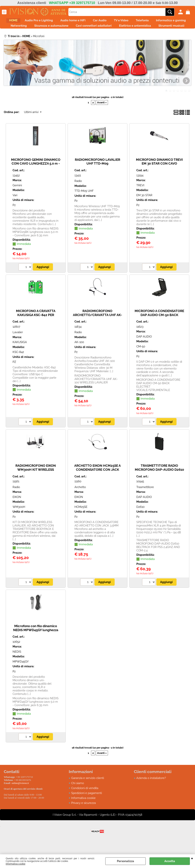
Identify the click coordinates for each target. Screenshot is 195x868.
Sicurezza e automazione (108, 30)
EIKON (17, 510)
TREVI (140, 199)
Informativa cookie (16, 864)
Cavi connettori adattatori (155, 30)
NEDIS (17, 665)
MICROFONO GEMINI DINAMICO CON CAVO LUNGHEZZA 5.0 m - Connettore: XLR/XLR (36, 177)
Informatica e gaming (37, 30)
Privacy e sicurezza (84, 817)
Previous (6, 78)
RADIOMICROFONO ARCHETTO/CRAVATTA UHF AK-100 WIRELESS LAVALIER (97, 328)
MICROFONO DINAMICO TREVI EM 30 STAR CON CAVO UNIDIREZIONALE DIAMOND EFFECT (159, 179)
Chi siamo (78, 797)
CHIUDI (192, 858)
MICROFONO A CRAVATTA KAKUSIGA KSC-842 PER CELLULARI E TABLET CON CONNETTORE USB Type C (36, 330)
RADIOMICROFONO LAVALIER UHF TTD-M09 (97, 175)
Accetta (170, 861)
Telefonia (171, 22)
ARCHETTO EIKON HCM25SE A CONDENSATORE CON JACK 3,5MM (97, 483)
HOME (22, 22)
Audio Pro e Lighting (52, 22)
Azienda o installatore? (151, 792)
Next (189, 78)
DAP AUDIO (144, 350)
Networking (72, 30)
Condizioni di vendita (85, 802)
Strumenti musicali (119, 38)
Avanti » (102, 116)
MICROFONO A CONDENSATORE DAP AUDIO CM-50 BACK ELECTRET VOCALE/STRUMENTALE (159, 330)
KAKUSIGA (20, 356)
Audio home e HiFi (90, 22)
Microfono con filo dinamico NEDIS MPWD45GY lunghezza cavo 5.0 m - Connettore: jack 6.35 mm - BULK (36, 645)
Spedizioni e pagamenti (87, 807)
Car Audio (120, 22)
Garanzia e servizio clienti (88, 792)
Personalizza (125, 861)
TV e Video (146, 22)
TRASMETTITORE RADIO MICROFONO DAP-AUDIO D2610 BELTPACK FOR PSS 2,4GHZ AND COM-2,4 (159, 485)
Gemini (17, 199)
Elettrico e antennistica (79, 38)
